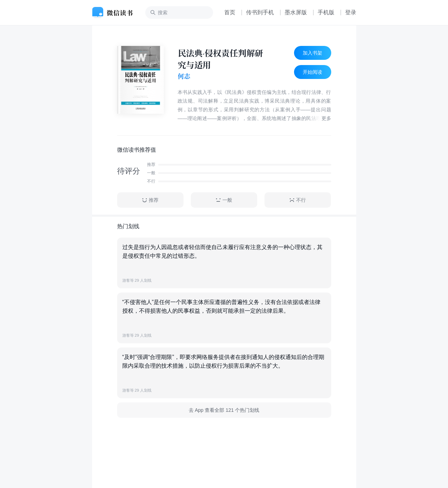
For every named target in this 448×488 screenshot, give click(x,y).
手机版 (326, 12)
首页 (230, 12)
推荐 (150, 200)
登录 (351, 12)
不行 (298, 200)
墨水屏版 (296, 12)
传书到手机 (260, 12)
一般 (224, 200)
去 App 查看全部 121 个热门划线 (224, 410)
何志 (184, 76)
